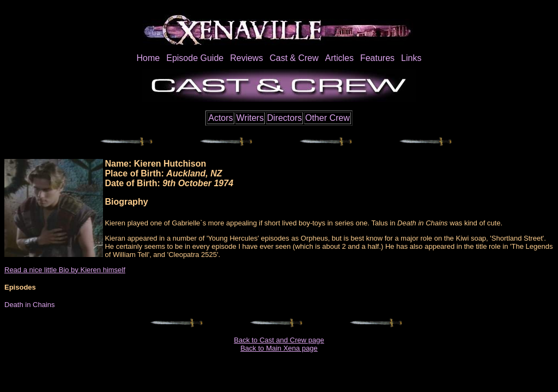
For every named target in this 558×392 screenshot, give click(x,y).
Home (148, 58)
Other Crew (327, 118)
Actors (220, 118)
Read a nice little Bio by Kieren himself (65, 270)
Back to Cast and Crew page (279, 340)
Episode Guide (195, 58)
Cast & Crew (294, 58)
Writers (250, 118)
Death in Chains (30, 305)
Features (377, 58)
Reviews (246, 58)
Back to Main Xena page (279, 348)
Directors (284, 118)
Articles (339, 58)
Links (411, 58)
